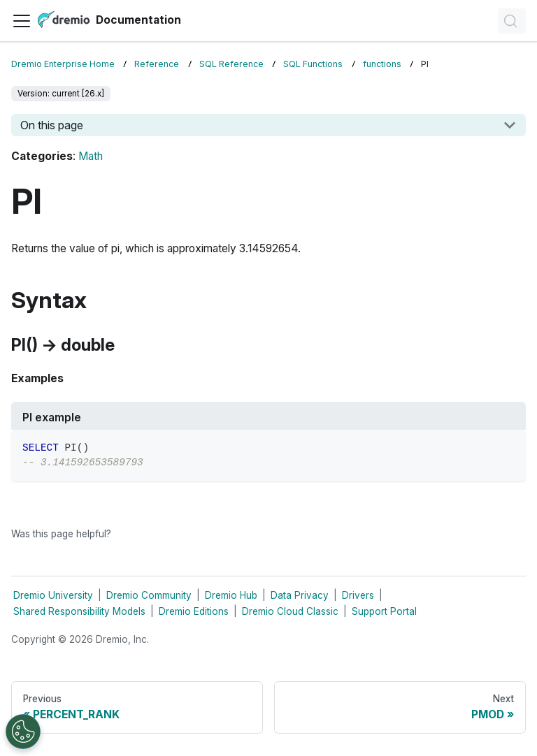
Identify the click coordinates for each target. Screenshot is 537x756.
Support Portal (384, 611)
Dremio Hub (231, 595)
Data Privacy (300, 595)
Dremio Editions (194, 611)
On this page (52, 125)
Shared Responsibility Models (79, 611)
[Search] (512, 21)
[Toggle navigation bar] (22, 21)
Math (91, 156)
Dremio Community (149, 595)
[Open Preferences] (23, 732)
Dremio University (53, 595)
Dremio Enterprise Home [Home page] (63, 64)
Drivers (358, 595)
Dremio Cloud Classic (290, 611)
